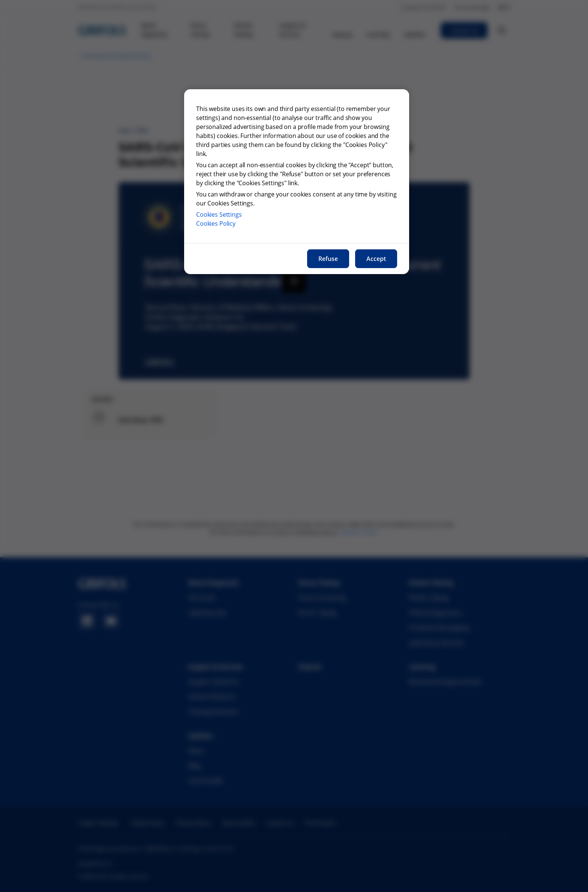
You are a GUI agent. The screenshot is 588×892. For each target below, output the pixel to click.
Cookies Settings (219, 214)
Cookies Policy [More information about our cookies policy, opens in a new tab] (216, 223)
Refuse (328, 259)
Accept (376, 259)
